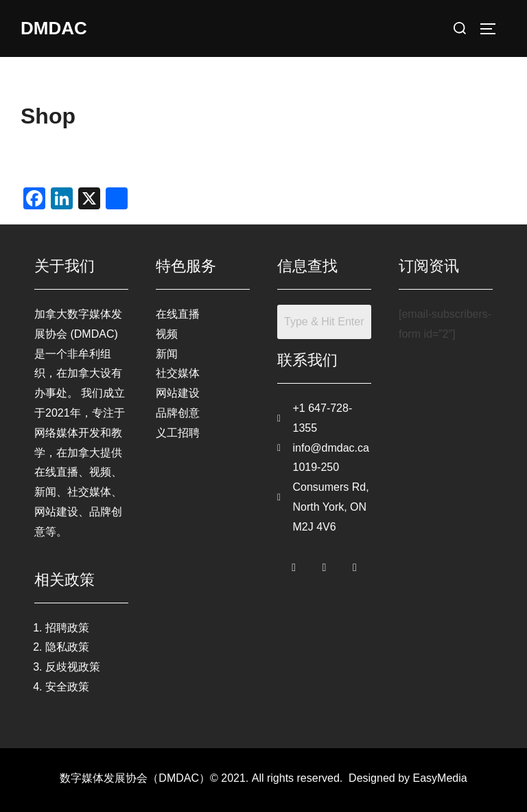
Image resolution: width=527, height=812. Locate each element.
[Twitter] (325, 565)
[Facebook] (294, 565)
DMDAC (54, 28)
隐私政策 (67, 647)
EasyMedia (440, 778)
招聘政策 (67, 628)
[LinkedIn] (355, 565)
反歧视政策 (73, 667)
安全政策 (67, 687)
